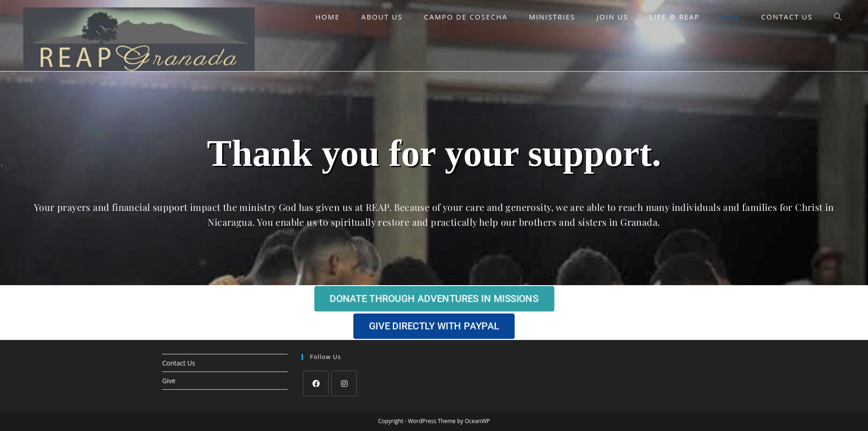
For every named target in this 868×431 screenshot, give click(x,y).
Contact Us (179, 363)
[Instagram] (344, 383)
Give (169, 381)
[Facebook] (316, 383)
